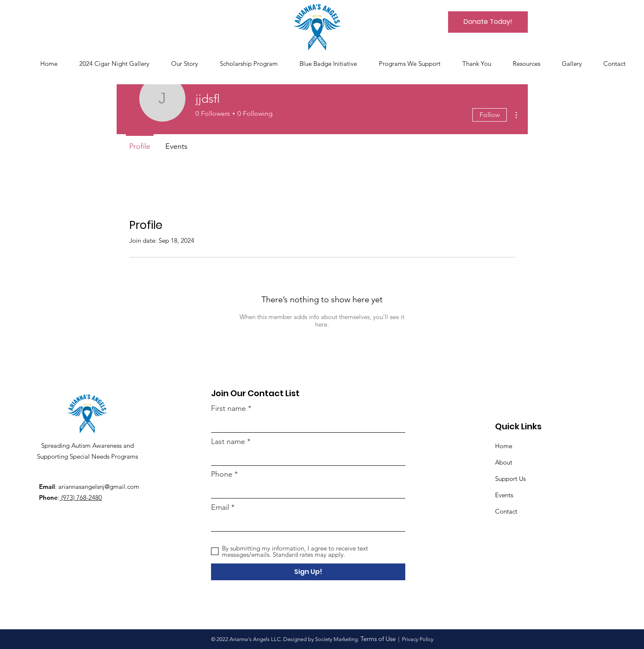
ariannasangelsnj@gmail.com (99, 487)
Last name (228, 441)
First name (228, 408)
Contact (506, 511)
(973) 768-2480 (81, 497)
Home (504, 446)
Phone (222, 474)
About (504, 462)
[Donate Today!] (488, 22)
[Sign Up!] (308, 572)
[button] (576, 64)
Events (504, 495)
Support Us (510, 479)
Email (220, 507)
